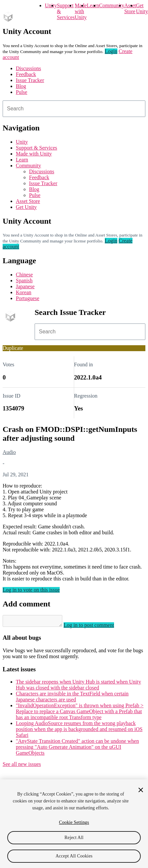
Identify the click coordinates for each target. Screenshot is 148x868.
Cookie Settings (74, 822)
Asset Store (28, 201)
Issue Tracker (30, 80)
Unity (51, 5)
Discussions (28, 68)
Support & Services (36, 148)
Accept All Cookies (74, 856)
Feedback (26, 74)
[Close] (141, 790)
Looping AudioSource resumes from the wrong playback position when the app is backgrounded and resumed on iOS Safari (79, 731)
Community (111, 5)
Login (111, 51)
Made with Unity (81, 11)
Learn (93, 5)
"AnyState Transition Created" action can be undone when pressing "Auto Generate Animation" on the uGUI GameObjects (77, 749)
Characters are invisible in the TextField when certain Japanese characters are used (72, 699)
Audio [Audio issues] (9, 452)
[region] (74, 824)
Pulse (22, 92)
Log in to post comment (95, 627)
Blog (21, 86)
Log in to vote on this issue (31, 590)
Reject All (74, 838)
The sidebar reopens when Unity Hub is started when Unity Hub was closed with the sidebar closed (78, 687)
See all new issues (22, 766)
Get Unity (142, 8)
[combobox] (74, 109)
